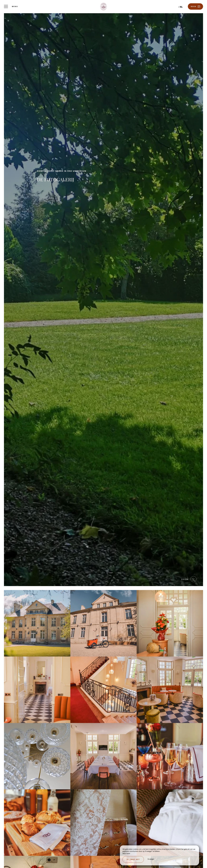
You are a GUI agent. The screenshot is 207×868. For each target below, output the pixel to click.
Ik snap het (133, 859)
